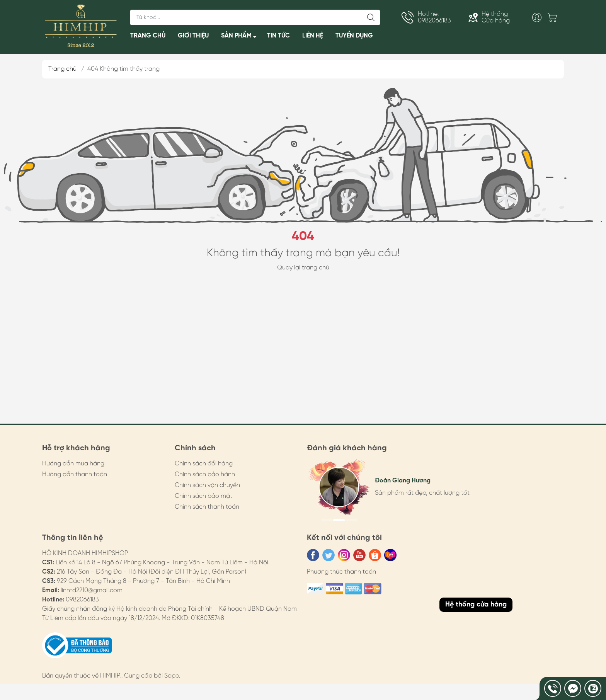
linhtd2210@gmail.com (92, 590)
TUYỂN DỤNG (354, 36)
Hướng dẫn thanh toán (75, 474)
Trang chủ (62, 69)
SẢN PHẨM (241, 37)
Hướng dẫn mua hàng (73, 464)
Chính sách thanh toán (207, 507)
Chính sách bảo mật (203, 496)
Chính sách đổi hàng (204, 464)
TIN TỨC (278, 36)
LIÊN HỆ (313, 36)
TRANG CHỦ (148, 36)
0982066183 (82, 600)
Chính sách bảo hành (205, 474)
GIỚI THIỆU (193, 36)
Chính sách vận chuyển (207, 485)
